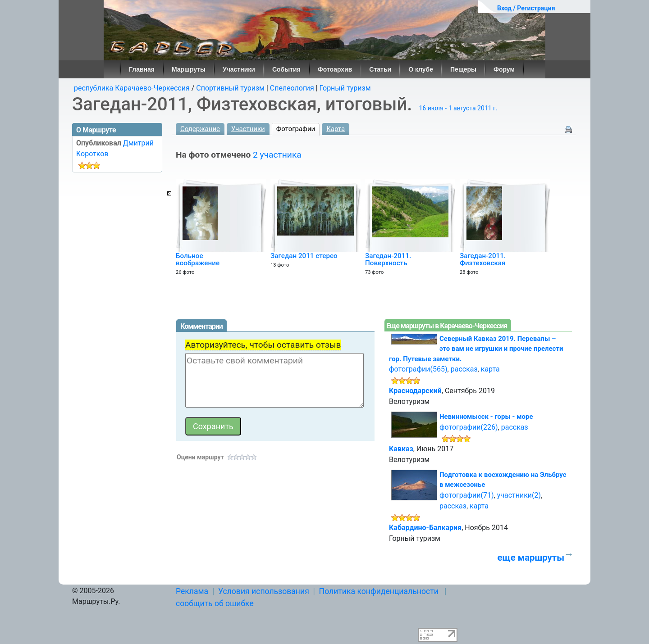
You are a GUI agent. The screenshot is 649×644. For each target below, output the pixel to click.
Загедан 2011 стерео (304, 256)
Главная (142, 69)
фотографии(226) (469, 427)
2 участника (277, 155)
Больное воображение (198, 259)
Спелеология (292, 88)
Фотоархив (335, 69)
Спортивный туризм (230, 88)
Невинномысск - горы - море (486, 417)
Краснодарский (415, 391)
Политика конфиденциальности (379, 591)
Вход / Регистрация (526, 8)
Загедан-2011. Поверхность (388, 259)
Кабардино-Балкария (425, 528)
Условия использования (264, 591)
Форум (504, 69)
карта (490, 369)
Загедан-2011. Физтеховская (483, 259)
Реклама (192, 591)
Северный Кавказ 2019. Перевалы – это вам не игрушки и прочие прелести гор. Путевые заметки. (476, 349)
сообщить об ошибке (215, 603)
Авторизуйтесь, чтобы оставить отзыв (263, 345)
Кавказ (401, 449)
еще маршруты (531, 558)
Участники (239, 69)
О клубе (421, 69)
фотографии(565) (418, 369)
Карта (336, 129)
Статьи (380, 69)
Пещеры (463, 69)
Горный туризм (345, 88)
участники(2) (519, 495)
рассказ (464, 369)
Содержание (200, 129)
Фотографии (296, 129)
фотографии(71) (467, 495)
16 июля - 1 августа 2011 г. (458, 108)
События (286, 69)
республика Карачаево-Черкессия (132, 88)
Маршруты (189, 69)
